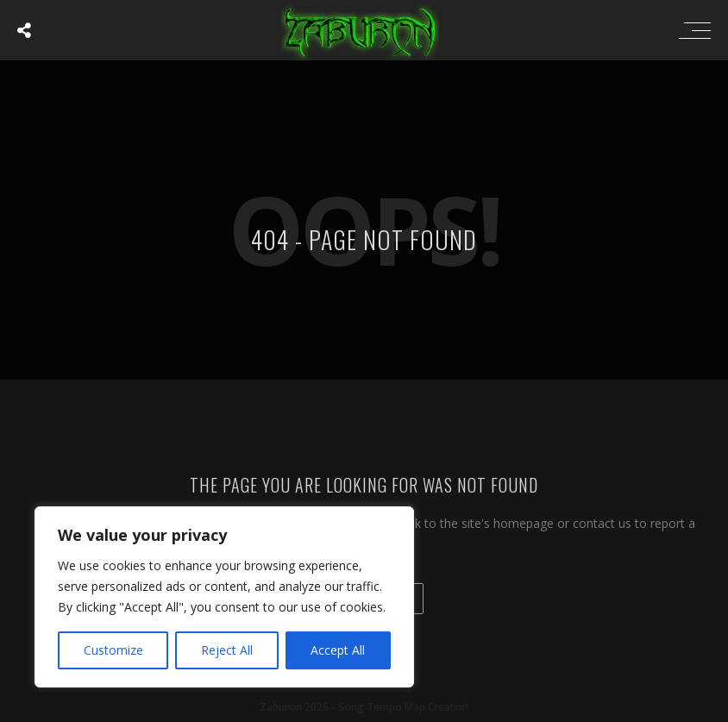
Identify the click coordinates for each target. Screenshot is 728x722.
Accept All (338, 650)
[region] (224, 597)
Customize (113, 650)
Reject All (227, 650)
